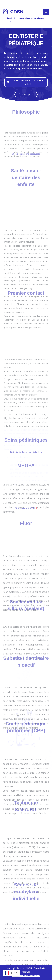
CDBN (17, 12)
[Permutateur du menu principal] (46, 12)
